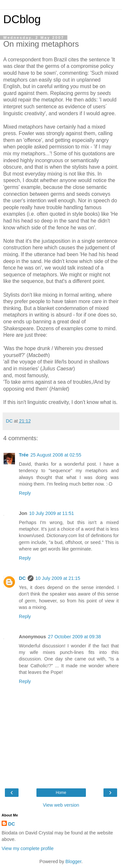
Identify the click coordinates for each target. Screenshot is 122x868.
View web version (61, 805)
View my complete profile (28, 848)
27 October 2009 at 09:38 (74, 637)
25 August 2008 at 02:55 (56, 455)
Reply (25, 493)
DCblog (22, 19)
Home (61, 793)
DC (22, 578)
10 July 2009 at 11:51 (52, 513)
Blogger (73, 861)
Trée (24, 455)
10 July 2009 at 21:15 (58, 578)
